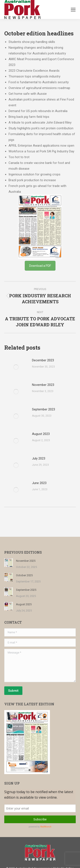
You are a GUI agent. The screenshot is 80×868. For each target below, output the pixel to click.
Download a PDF (40, 266)
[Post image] (16, 367)
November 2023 (43, 385)
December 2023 (43, 360)
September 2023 (44, 409)
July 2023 (39, 458)
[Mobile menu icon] (73, 10)
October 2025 (24, 575)
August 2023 (41, 434)
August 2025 (24, 604)
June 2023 (39, 483)
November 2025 (26, 561)
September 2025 (26, 590)
